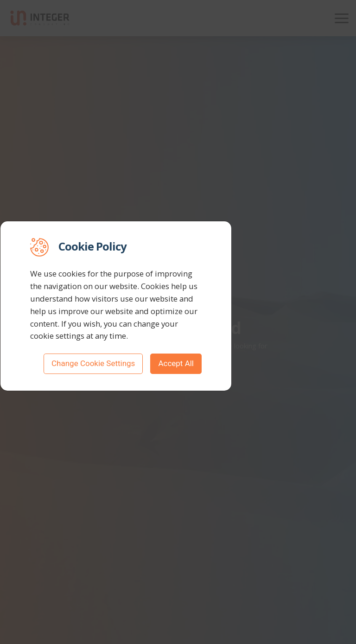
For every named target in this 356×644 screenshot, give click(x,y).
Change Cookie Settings (93, 363)
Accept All (176, 363)
